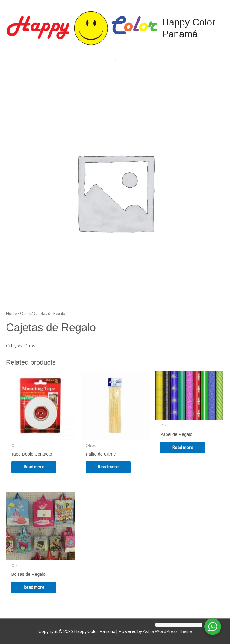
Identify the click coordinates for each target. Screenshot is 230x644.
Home (11, 313)
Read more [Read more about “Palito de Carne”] (108, 467)
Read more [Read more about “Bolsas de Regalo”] (34, 587)
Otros (25, 313)
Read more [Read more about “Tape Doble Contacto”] (34, 467)
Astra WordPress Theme (167, 631)
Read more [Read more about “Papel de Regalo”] (183, 447)
